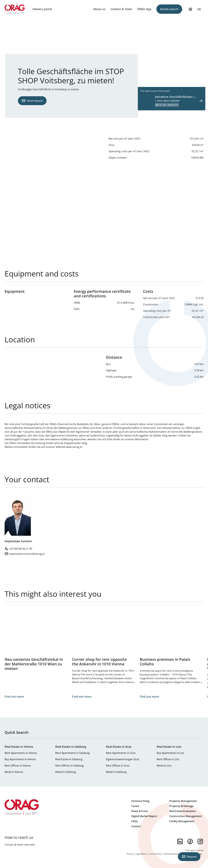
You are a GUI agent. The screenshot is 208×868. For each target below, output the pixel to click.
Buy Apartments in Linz (170, 753)
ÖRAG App (144, 9)
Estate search (169, 9)
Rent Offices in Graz (118, 766)
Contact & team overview (20, 845)
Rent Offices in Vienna (18, 766)
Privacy (130, 854)
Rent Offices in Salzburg (69, 766)
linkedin (180, 841)
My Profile (190, 11)
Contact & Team (121, 9)
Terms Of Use (155, 854)
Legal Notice (141, 854)
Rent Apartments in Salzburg (72, 753)
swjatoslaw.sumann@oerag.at (27, 554)
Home (15, 9)
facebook (190, 841)
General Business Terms (175, 854)
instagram (200, 841)
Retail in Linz (164, 766)
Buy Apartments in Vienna (20, 759)
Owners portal (42, 9)
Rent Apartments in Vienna (21, 753)
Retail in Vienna (14, 772)
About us (99, 9)
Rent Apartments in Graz (121, 753)
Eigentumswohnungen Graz (123, 759)
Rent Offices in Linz (168, 759)
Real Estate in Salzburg (69, 759)
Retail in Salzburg (66, 772)
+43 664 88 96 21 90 (21, 549)
